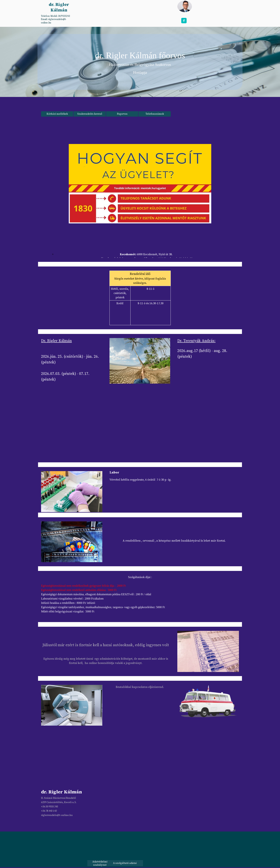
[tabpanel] (59, 19)
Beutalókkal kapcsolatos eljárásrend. (140, 687)
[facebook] (184, 21)
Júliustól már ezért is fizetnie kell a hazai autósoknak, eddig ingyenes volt (106, 645)
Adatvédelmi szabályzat (100, 863)
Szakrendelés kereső (90, 114)
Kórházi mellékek (57, 114)
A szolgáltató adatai (125, 863)
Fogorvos (122, 114)
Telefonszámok (155, 114)
